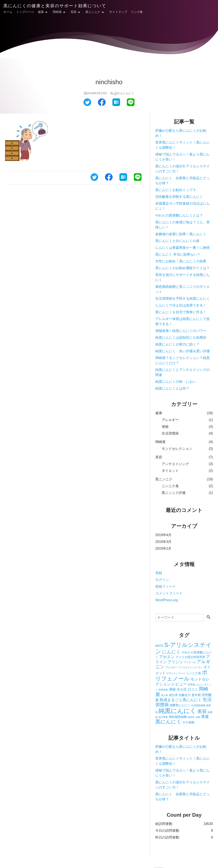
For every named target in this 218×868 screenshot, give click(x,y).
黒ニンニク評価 (174, 493)
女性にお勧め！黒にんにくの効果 (181, 261)
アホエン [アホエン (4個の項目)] (167, 657)
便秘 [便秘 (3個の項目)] (172, 689)
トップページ (25, 12)
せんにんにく (126, 93)
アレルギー (170, 420)
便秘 (165, 427)
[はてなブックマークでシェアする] (116, 105)
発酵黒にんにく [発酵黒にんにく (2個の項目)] (180, 705)
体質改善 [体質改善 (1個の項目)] (163, 690)
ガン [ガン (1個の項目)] (200, 667)
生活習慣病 (170, 433)
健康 (41, 12)
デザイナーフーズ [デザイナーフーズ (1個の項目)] (176, 673)
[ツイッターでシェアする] (87, 105)
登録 (159, 573)
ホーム (8, 12)
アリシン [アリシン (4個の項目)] (175, 662)
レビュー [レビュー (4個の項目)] (179, 684)
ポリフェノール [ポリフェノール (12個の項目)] (181, 675)
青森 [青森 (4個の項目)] (205, 717)
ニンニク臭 (170, 486)
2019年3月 (163, 542)
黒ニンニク (93, 12)
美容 (74, 12)
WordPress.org (167, 600)
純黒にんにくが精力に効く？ (177, 344)
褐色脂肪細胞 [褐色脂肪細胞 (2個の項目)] (178, 717)
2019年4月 (163, 535)
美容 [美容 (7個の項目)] (202, 711)
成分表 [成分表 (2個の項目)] (173, 695)
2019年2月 (163, 549)
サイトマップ (118, 12)
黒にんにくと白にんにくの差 (177, 241)
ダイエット (170, 471)
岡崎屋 (57, 12)
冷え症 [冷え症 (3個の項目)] (182, 689)
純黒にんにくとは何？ (172, 388)
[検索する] (209, 617)
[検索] (179, 618)
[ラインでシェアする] (131, 105)
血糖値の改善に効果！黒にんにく (181, 234)
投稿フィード (166, 586)
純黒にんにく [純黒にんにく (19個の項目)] (177, 711)
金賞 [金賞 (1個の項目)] (198, 717)
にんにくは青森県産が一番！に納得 (183, 248)
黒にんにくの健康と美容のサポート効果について (55, 6)
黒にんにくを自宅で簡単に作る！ (181, 312)
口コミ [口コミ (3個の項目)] (193, 689)
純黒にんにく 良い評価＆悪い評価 (183, 351)
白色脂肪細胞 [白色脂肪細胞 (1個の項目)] (198, 705)
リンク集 (137, 12)
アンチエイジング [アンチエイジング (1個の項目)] (188, 667)
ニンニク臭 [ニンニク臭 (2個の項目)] (194, 673)
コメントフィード (169, 593)
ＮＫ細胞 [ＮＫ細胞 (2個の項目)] (188, 722)
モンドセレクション (177, 449)
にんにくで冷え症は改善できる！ (181, 305)
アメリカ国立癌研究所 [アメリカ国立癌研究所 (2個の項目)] (190, 657)
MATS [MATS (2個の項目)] (159, 646)
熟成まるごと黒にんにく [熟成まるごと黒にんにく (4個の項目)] (181, 700)
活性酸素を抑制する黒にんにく (181, 197)
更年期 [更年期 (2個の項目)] (196, 695)
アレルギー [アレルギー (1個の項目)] (171, 667)
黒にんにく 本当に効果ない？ (178, 254)
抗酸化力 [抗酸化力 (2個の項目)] (185, 695)
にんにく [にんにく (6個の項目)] (171, 652)
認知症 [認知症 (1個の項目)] (191, 717)
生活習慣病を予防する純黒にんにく (183, 298)
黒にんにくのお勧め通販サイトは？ (183, 268)
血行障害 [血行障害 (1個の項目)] (163, 717)
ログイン (162, 580)
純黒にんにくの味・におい (176, 382)
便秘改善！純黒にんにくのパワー (181, 331)
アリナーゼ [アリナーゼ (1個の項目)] (190, 662)
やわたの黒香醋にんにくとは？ (179, 215)
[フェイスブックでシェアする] (102, 105)
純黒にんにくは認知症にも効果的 (181, 338)
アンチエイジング (175, 464)
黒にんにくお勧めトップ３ (176, 190)
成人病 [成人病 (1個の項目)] (164, 695)
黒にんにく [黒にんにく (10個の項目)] (168, 722)
